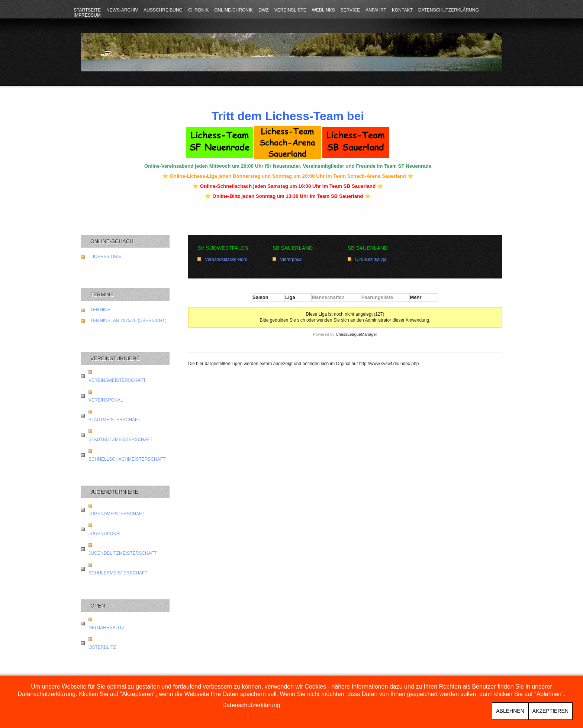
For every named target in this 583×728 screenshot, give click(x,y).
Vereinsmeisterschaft (117, 380)
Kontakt (402, 10)
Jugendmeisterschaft (117, 514)
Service (350, 10)
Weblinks (323, 10)
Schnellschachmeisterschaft (127, 459)
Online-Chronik (233, 10)
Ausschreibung (163, 10)
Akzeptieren (550, 711)
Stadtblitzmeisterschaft (120, 439)
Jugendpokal (105, 534)
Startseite (87, 10)
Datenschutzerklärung (449, 10)
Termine (100, 310)
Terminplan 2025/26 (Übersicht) (128, 320)
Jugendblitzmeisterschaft (123, 553)
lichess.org (106, 257)
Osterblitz (102, 647)
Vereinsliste (290, 10)
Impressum (87, 15)
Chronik (198, 10)
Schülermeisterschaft (118, 573)
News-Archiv (122, 10)
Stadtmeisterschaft (115, 420)
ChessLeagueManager (356, 334)
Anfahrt (376, 10)
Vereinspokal (106, 400)
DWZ (263, 10)
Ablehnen (510, 711)
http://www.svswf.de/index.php (389, 364)
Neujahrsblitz (107, 628)
